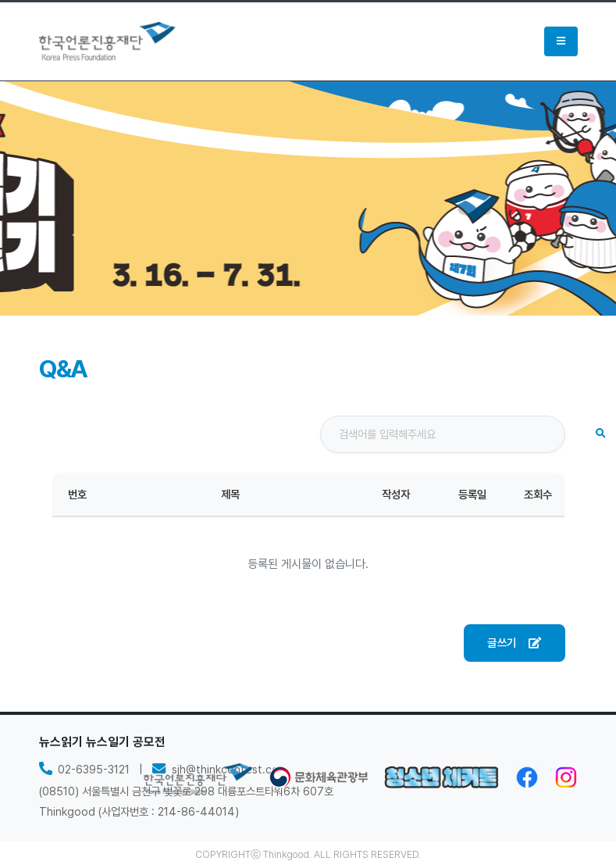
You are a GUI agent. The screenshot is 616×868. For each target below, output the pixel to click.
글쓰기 (514, 643)
